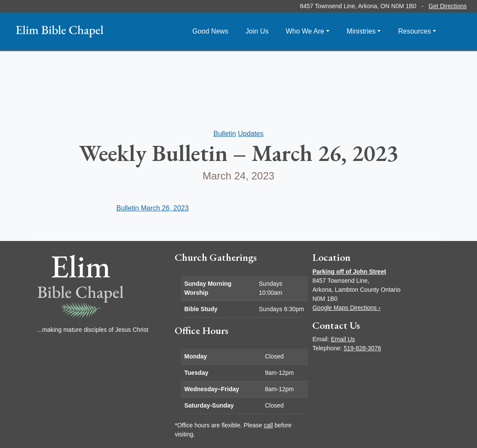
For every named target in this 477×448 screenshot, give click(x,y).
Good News (210, 31)
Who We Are (305, 31)
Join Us (257, 31)
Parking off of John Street (349, 272)
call (268, 425)
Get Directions (448, 6)
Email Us (343, 339)
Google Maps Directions (346, 308)
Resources (414, 31)
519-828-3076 (362, 348)
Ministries (361, 31)
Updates (251, 134)
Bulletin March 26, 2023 (152, 208)
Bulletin (225, 134)
